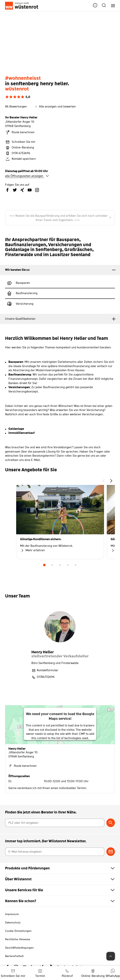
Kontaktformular (45, 671)
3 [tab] (60, 565)
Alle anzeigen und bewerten (55, 107)
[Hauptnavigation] (112, 6)
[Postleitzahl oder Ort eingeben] (55, 823)
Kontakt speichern (20, 159)
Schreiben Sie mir (20, 142)
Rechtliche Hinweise (18, 939)
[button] (95, 6)
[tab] (60, 270)
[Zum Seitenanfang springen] (111, 956)
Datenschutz (13, 922)
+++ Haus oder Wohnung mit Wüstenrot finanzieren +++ (60, 216)
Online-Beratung (19, 148)
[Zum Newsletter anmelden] (111, 852)
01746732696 (43, 677)
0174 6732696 (18, 153)
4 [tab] (68, 565)
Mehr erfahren (32, 550)
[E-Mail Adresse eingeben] (55, 852)
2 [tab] (52, 565)
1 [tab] (44, 565)
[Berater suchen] (111, 823)
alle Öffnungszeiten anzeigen (27, 176)
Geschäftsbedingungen (19, 948)
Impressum (12, 914)
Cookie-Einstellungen (18, 931)
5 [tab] (76, 565)
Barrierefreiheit (14, 956)
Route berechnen (20, 132)
